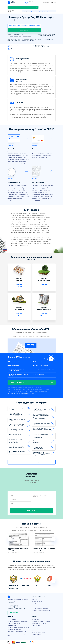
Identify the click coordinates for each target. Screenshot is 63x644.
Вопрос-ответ (36, 611)
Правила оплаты (36, 598)
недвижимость (34, 7)
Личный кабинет (53, 2)
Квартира (19, 325)
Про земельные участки (20, 523)
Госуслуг (37, 192)
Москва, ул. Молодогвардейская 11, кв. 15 (21, 28)
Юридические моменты (40, 519)
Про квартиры (33, 523)
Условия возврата (37, 594)
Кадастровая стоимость (21, 328)
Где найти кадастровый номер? (47, 26)
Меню (40, 2)
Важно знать (25, 2)
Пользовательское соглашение (40, 600)
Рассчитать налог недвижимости (17, 624)
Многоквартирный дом (42, 328)
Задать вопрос (32, 502)
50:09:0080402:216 (19, 27)
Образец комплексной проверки (41, 613)
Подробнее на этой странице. (27, 33)
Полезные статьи (36, 618)
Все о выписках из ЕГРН (23, 519)
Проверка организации (14, 622)
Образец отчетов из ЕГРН (39, 616)
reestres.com (11, 595)
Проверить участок (44, 277)
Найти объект (48, 22)
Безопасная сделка (45, 523)
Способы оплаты (36, 596)
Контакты (32, 2)
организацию (51, 7)
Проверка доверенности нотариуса (18, 613)
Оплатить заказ (36, 626)
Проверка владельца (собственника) (18, 619)
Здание (32, 328)
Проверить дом (19, 306)
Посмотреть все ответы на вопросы (31, 454)
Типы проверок (12, 611)
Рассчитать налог (11, 7)
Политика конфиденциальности (41, 602)
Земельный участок (29, 325)
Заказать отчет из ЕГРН (17, 375)
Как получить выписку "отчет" (47, 28)
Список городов (36, 620)
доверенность (43, 7)
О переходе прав (42, 325)
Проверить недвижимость (44, 306)
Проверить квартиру (19, 277)
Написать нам (14, 605)
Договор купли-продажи (39, 622)
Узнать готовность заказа (39, 624)
